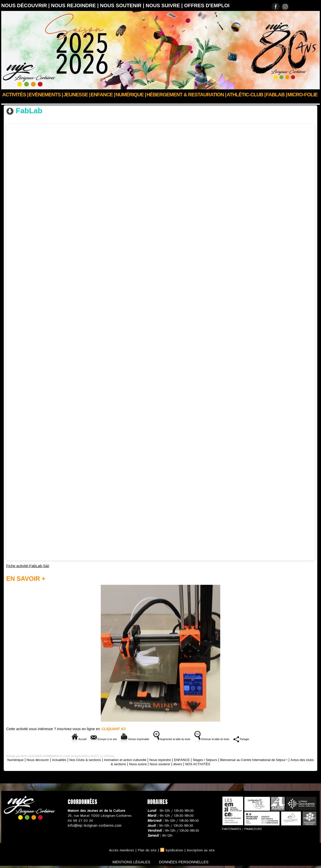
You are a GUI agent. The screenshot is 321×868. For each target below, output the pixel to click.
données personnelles (186, 861)
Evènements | (46, 95)
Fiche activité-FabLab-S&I (28, 566)
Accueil (7, 101)
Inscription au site (202, 850)
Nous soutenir (181, 764)
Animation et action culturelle (142, 759)
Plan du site (146, 850)
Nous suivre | (165, 5)
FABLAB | (276, 95)
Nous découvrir (45, 759)
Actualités (69, 759)
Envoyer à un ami (83, 739)
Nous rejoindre (181, 759)
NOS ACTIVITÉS (223, 764)
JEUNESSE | (77, 95)
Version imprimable (125, 739)
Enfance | (103, 95)
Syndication (174, 850)
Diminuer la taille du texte (230, 739)
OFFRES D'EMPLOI (207, 5)
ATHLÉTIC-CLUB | (246, 95)
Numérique (21, 759)
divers (201, 764)
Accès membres (120, 850)
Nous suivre (157, 764)
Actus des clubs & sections (122, 764)
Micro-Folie (302, 95)
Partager (269, 739)
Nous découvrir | (26, 5)
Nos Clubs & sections (34, 101)
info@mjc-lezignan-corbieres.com (94, 825)
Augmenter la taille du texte (175, 739)
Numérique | (131, 95)
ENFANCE (205, 759)
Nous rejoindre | (76, 5)
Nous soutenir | (123, 5)
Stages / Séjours (231, 759)
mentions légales (129, 861)
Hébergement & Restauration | (186, 95)
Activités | (15, 95)
